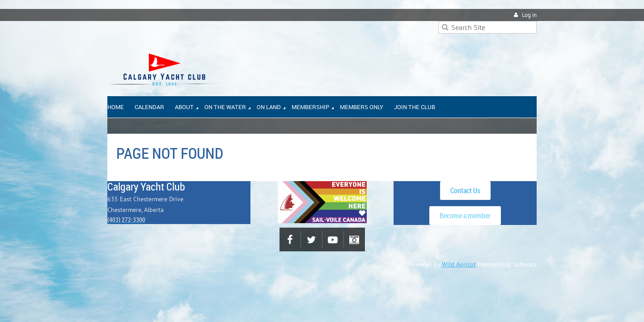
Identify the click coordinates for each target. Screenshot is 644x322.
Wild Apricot (459, 264)
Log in (529, 15)
